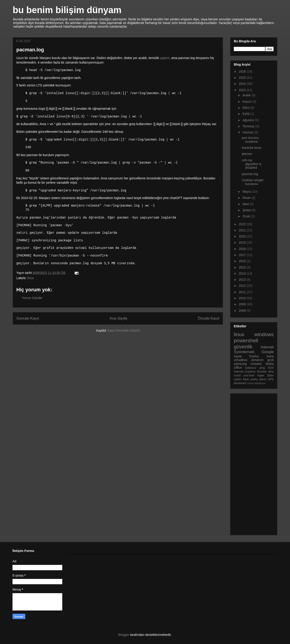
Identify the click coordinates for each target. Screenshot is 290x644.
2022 (243, 224)
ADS (271, 368)
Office (238, 368)
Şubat (247, 210)
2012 (243, 286)
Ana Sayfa (118, 320)
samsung (240, 364)
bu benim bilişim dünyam (67, 10)
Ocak (247, 216)
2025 (243, 78)
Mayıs (247, 192)
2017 (243, 255)
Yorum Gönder (32, 299)
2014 (243, 273)
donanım (257, 360)
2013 (243, 280)
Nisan (247, 198)
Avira (270, 356)
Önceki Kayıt (209, 320)
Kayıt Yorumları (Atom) (124, 332)
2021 (243, 230)
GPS (271, 379)
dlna (271, 372)
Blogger (124, 635)
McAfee (262, 372)
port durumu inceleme (250, 140)
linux (31, 279)
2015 (243, 267)
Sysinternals (244, 352)
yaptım (165, 58)
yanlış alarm (258, 379)
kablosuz (251, 368)
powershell (246, 341)
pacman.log (250, 174)
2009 (243, 304)
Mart (246, 204)
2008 (243, 311)
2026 (243, 71)
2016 (243, 261)
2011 (243, 292)
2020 (243, 236)
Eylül (246, 114)
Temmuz (249, 126)
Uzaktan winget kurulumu (253, 182)
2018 (243, 249)
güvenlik (243, 347)
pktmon (247, 154)
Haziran (248, 132)
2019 (243, 242)
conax (250, 383)
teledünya (260, 383)
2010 (243, 298)
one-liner (249, 375)
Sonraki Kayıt (28, 320)
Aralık (247, 95)
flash (246, 379)
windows (264, 334)
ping (262, 368)
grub (271, 360)
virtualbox (241, 360)
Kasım (247, 102)
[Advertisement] (252, 463)
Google (268, 352)
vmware (256, 364)
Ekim (246, 108)
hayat (238, 356)
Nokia (270, 364)
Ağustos (249, 120)
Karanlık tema (251, 148)
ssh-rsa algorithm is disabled (252, 164)
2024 (243, 84)
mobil (237, 375)
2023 (243, 90)
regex (261, 375)
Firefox (254, 356)
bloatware (240, 383)
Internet (267, 347)
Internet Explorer (245, 372)
